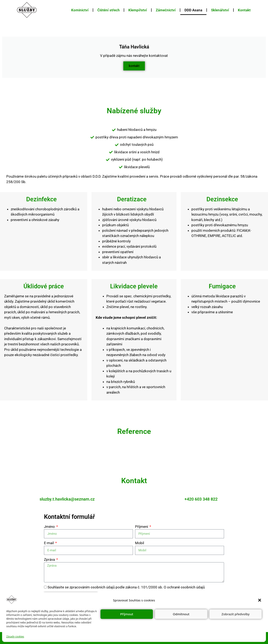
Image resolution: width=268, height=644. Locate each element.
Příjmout (127, 614)
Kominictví (80, 10)
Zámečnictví (166, 10)
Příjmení (142, 527)
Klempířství (138, 10)
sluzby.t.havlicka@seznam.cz (67, 499)
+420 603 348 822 (201, 499)
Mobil (140, 543)
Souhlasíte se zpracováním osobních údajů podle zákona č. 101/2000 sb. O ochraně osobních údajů (126, 587)
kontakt (134, 66)
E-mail (49, 543)
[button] (260, 600)
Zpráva (50, 559)
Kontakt (244, 10)
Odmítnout (181, 614)
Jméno (50, 527)
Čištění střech (108, 10)
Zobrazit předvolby (236, 614)
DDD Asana (193, 10)
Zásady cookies (15, 637)
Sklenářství (220, 10)
